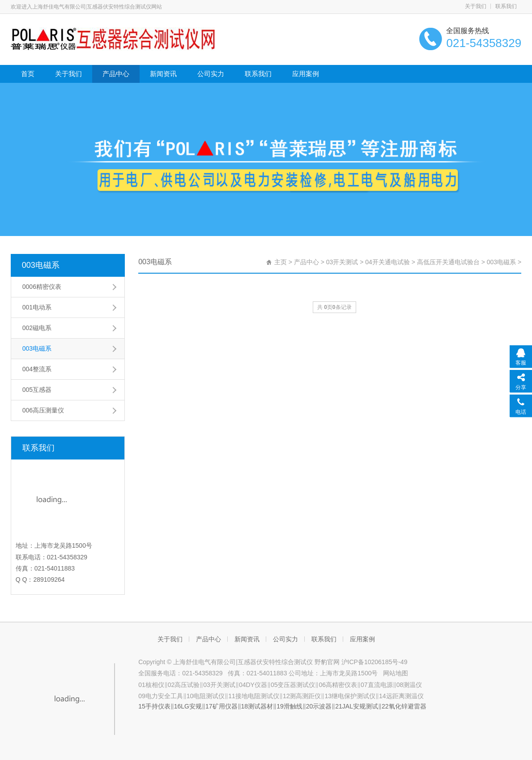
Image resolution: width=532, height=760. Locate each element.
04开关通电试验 (387, 262)
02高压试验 (184, 685)
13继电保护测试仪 (350, 696)
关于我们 (476, 6)
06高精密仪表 (338, 685)
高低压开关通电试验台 (448, 262)
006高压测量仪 (43, 410)
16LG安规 (188, 706)
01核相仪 (151, 685)
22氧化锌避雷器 (404, 706)
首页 (28, 74)
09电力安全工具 (161, 696)
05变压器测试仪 (293, 685)
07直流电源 (377, 685)
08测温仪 (409, 685)
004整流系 (37, 369)
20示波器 (319, 706)
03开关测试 (342, 262)
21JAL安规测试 (357, 706)
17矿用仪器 (221, 706)
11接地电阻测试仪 (254, 696)
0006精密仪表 (42, 287)
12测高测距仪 (302, 696)
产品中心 (116, 74)
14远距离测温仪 (401, 696)
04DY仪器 (253, 685)
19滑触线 (289, 706)
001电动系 (37, 307)
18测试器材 (257, 706)
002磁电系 (37, 328)
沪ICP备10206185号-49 (374, 662)
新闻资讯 (163, 74)
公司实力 (211, 74)
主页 (281, 262)
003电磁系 (41, 265)
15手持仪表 (154, 706)
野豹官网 (327, 662)
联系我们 (506, 6)
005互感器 (37, 390)
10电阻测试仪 (206, 696)
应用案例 (306, 74)
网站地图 (396, 673)
